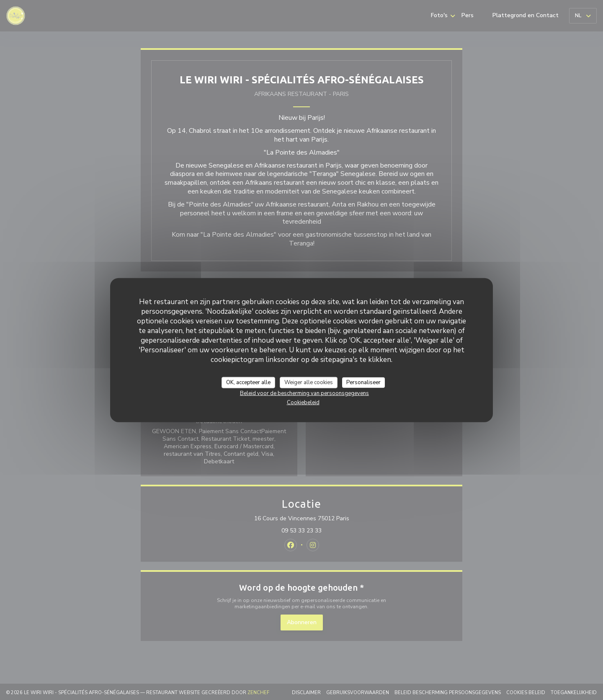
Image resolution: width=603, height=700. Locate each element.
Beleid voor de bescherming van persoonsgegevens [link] (304, 393)
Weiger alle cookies (309, 382)
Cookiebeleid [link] (303, 403)
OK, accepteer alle (248, 382)
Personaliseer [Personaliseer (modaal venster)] (363, 382)
